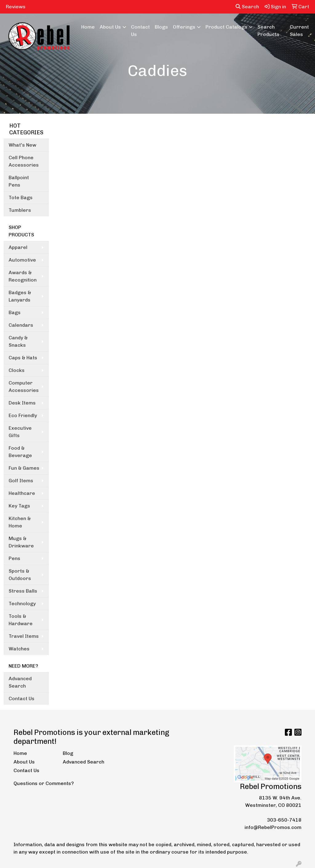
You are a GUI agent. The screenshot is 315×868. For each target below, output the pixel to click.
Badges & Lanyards (20, 296)
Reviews (16, 7)
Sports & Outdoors (20, 575)
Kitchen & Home (20, 522)
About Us (110, 27)
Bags (15, 312)
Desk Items (22, 403)
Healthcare (22, 493)
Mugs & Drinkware (21, 542)
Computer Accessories (24, 387)
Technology (22, 604)
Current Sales (299, 31)
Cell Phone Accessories (24, 161)
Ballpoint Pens (19, 181)
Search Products (268, 31)
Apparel (18, 247)
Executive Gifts (20, 432)
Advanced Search (20, 682)
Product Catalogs (226, 27)
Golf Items (21, 481)
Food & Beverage (20, 452)
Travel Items (24, 636)
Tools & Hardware (21, 620)
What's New (22, 145)
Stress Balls (23, 591)
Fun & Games (24, 468)
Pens (14, 558)
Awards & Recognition (23, 276)
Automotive (22, 260)
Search (247, 7)
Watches (19, 649)
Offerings (184, 27)
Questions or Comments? (44, 783)
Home (88, 27)
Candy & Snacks (18, 341)
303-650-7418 (284, 820)
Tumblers (20, 210)
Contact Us (140, 31)
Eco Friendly (23, 415)
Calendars (21, 325)
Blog (68, 753)
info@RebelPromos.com (273, 827)
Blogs (161, 27)
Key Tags (19, 506)
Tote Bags (21, 197)
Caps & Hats (23, 358)
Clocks (17, 370)
